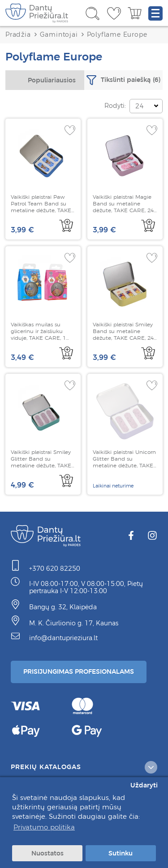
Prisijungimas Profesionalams (79, 671)
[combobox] (45, 80)
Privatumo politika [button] (44, 827)
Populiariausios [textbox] (52, 80)
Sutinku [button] (121, 853)
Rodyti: (115, 106)
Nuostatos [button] (47, 853)
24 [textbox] (140, 106)
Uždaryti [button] (144, 785)
